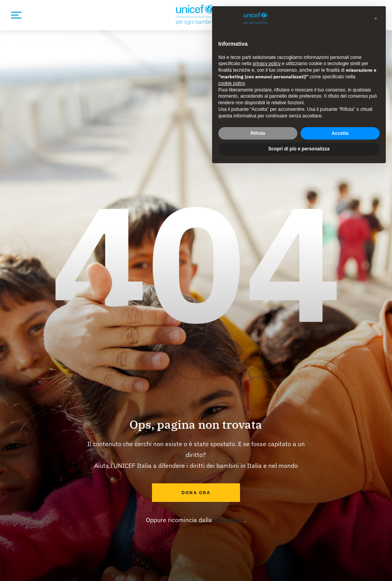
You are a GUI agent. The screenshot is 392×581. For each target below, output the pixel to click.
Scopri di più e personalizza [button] (299, 149)
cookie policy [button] (232, 83)
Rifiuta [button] (258, 133)
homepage (229, 520)
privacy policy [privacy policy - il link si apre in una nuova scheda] (267, 64)
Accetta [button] (340, 133)
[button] (376, 19)
